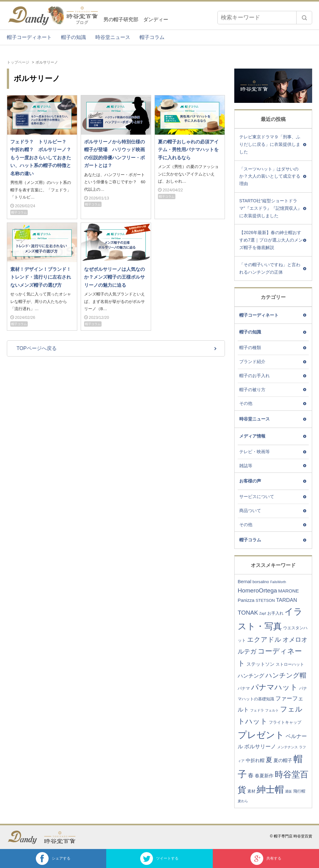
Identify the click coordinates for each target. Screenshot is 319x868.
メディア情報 (252, 436)
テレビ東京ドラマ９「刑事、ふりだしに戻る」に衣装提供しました (270, 144)
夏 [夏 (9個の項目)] (269, 760)
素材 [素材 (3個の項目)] (251, 791)
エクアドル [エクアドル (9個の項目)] (264, 639)
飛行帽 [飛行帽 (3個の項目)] (299, 791)
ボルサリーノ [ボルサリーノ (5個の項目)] (260, 747)
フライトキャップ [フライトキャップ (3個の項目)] (285, 722)
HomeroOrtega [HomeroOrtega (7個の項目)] (257, 590)
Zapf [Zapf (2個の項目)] (262, 613)
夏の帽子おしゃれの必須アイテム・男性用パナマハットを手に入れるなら (188, 150)
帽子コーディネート (29, 37)
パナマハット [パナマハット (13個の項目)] (274, 687)
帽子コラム (152, 37)
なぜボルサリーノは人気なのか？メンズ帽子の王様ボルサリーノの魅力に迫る (114, 277)
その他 (246, 403)
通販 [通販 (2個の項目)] (288, 791)
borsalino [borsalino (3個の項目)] (261, 582)
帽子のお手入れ (255, 376)
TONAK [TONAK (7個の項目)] (248, 613)
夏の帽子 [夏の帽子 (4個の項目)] (283, 760)
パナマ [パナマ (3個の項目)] (244, 688)
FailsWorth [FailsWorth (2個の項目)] (278, 582)
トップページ (18, 62)
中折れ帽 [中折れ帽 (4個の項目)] (255, 760)
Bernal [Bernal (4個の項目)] (245, 581)
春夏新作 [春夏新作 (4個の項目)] (264, 776)
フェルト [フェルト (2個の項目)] (272, 710)
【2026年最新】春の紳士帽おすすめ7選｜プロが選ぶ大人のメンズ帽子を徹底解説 (271, 240)
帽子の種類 (250, 348)
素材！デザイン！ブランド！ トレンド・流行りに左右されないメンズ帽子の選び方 (43, 277)
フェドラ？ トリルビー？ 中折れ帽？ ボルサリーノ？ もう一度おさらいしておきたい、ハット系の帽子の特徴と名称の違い (43, 158)
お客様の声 (250, 481)
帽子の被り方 (252, 390)
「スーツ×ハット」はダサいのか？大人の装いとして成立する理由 (270, 176)
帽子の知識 (74, 37)
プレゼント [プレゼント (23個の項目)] (261, 735)
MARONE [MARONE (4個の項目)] (288, 591)
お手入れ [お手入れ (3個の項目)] (275, 613)
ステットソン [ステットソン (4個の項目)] (260, 664)
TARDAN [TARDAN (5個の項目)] (286, 600)
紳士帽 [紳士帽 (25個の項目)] (270, 789)
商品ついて (250, 511)
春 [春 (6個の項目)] (251, 775)
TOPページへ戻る (37, 348)
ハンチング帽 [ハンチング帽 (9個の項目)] (286, 675)
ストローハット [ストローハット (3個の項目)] (290, 664)
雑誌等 (246, 466)
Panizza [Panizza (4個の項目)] (246, 600)
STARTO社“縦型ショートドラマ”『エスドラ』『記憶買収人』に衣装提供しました (271, 208)
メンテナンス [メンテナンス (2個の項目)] (288, 747)
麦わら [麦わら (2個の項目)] (243, 801)
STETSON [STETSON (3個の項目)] (265, 600)
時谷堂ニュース (113, 37)
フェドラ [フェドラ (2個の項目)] (257, 710)
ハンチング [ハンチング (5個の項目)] (251, 676)
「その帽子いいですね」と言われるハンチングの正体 (270, 268)
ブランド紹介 (252, 362)
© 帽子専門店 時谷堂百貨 (291, 836)
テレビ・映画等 (255, 452)
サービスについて (257, 496)
